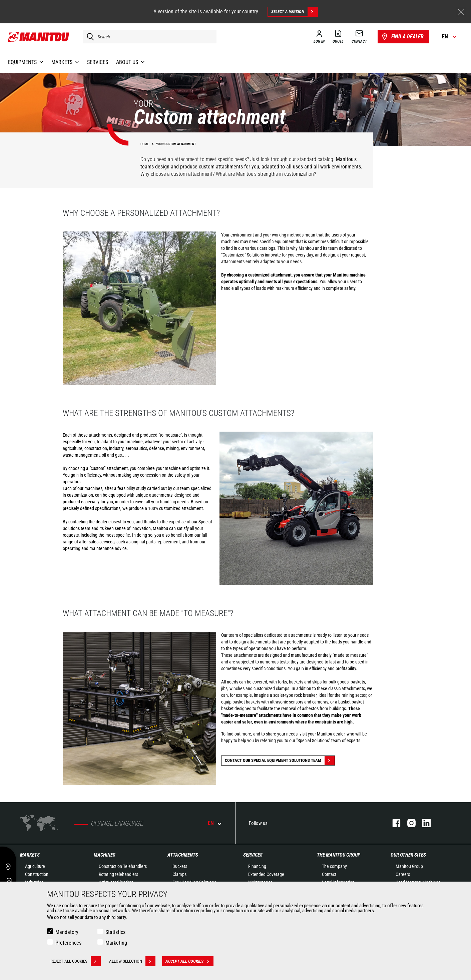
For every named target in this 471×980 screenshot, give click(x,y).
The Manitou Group (339, 855)
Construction (37, 874)
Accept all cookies (189, 961)
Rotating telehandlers (118, 874)
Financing (257, 866)
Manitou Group (409, 866)
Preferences (68, 943)
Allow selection (132, 961)
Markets (30, 855)
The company (334, 866)
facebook (393, 823)
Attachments (183, 855)
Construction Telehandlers (123, 866)
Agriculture (35, 866)
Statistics (115, 932)
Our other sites (408, 855)
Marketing (116, 943)
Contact (329, 874)
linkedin (423, 823)
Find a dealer (402, 37)
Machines (105, 855)
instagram (408, 823)
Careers (403, 874)
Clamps (179, 874)
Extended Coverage (266, 874)
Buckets (180, 866)
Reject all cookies (76, 961)
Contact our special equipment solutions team (280, 761)
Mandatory (67, 932)
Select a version (294, 12)
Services (253, 855)
